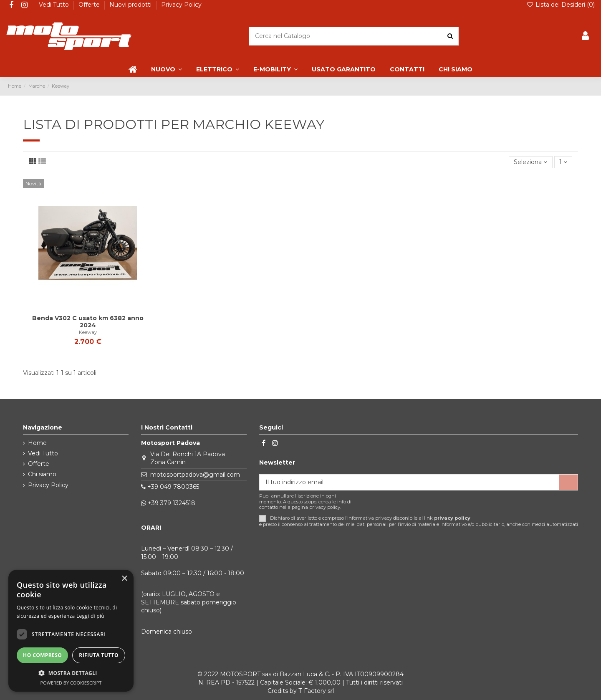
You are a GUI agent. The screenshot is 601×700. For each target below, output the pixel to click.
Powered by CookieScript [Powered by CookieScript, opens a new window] (71, 683)
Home (37, 443)
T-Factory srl (316, 691)
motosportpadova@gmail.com (195, 475)
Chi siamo (42, 474)
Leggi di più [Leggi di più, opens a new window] (90, 616)
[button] (71, 673)
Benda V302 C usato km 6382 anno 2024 (88, 322)
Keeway (88, 332)
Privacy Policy (181, 5)
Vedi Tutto (55, 5)
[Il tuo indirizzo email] (409, 483)
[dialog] (71, 631)
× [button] (124, 579)
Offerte (90, 5)
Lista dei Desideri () (561, 5)
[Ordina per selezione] (530, 162)
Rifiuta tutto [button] (99, 655)
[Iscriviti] (568, 483)
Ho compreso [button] (42, 655)
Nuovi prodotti (131, 5)
